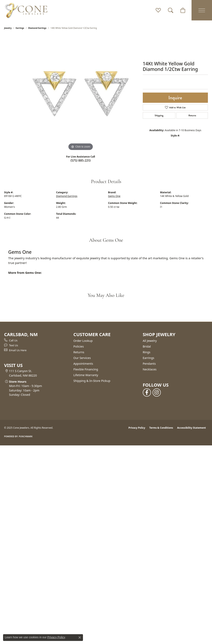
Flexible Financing (86, 369)
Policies (78, 346)
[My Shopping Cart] (183, 10)
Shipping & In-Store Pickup (92, 381)
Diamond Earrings (37, 28)
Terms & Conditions (161, 428)
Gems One (114, 196)
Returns (192, 115)
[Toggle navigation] (202, 10)
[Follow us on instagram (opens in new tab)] (157, 392)
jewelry (8, 28)
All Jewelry (150, 341)
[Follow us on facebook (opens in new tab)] (147, 392)
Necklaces (150, 369)
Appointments (83, 364)
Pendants (149, 364)
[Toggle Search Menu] (171, 10)
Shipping (159, 115)
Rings (147, 352)
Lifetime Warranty (86, 375)
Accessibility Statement (192, 428)
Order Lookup (83, 341)
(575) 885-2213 (80, 160)
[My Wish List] (158, 10)
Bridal (147, 346)
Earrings (20, 28)
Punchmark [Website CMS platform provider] (26, 436)
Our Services (82, 358)
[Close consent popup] (80, 637)
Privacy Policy (137, 428)
